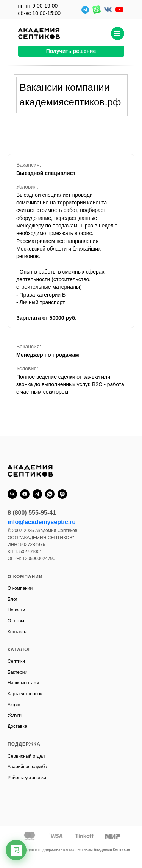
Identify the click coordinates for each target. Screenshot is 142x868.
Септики (16, 661)
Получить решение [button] (71, 51)
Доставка (17, 726)
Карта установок (25, 694)
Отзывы (16, 621)
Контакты (17, 632)
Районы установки (27, 778)
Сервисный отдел (26, 756)
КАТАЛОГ (19, 650)
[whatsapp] (50, 494)
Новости (16, 610)
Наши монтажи (23, 683)
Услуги (15, 715)
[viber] (62, 494)
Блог (12, 599)
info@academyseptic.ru (42, 522)
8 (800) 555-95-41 (32, 513)
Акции (14, 705)
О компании (20, 588)
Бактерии (17, 672)
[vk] (12, 494)
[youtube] (25, 494)
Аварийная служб (26, 767)
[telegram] (37, 494)
